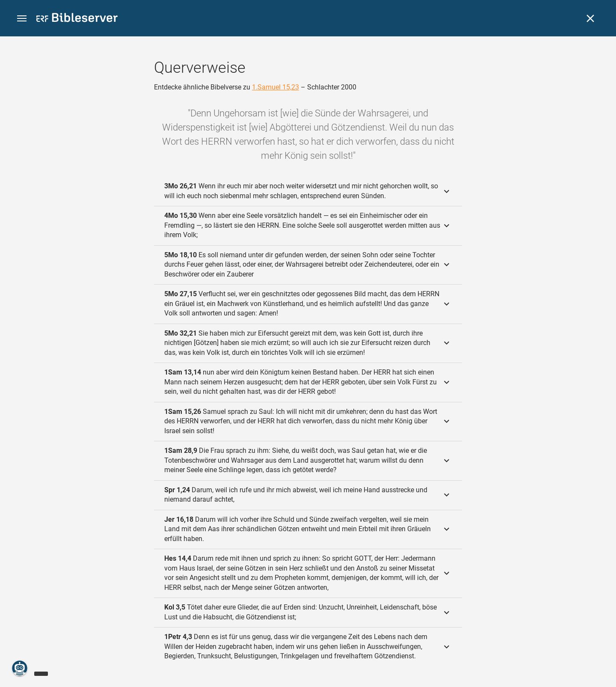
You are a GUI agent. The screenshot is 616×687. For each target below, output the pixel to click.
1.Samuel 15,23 (275, 87)
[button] (22, 19)
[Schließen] (590, 18)
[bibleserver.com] (77, 19)
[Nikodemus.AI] (20, 668)
